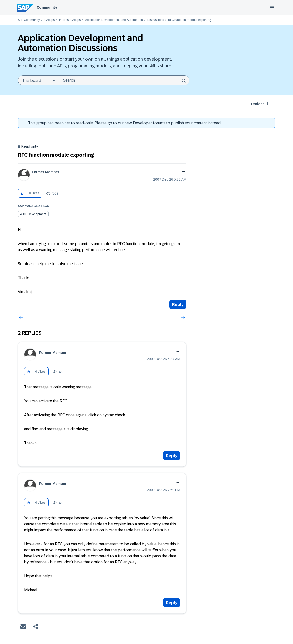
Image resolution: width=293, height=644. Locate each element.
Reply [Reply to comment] (172, 456)
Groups (50, 20)
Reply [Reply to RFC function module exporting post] (178, 304)
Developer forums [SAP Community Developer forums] (149, 123)
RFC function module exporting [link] (190, 20)
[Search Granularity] (38, 80)
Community (47, 7)
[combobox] (124, 80)
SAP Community (29, 20)
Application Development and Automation (114, 20)
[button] (22, 193)
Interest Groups (70, 20)
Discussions (156, 20)
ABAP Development (33, 214)
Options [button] (258, 104)
